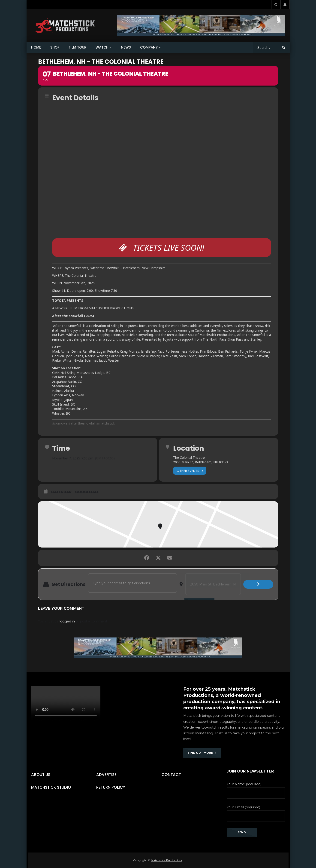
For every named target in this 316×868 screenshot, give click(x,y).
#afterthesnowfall (82, 423)
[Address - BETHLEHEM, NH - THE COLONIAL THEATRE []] (132, 583)
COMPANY (149, 47)
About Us (41, 775)
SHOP (55, 47)
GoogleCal (87, 492)
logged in (67, 621)
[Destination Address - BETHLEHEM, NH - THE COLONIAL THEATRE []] (213, 584)
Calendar (61, 492)
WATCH (102, 47)
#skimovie (60, 423)
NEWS (126, 47)
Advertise (106, 775)
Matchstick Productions (167, 860)
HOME (36, 47)
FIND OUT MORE (202, 753)
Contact (171, 775)
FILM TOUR (78, 47)
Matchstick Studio (51, 787)
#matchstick (106, 423)
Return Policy (111, 787)
